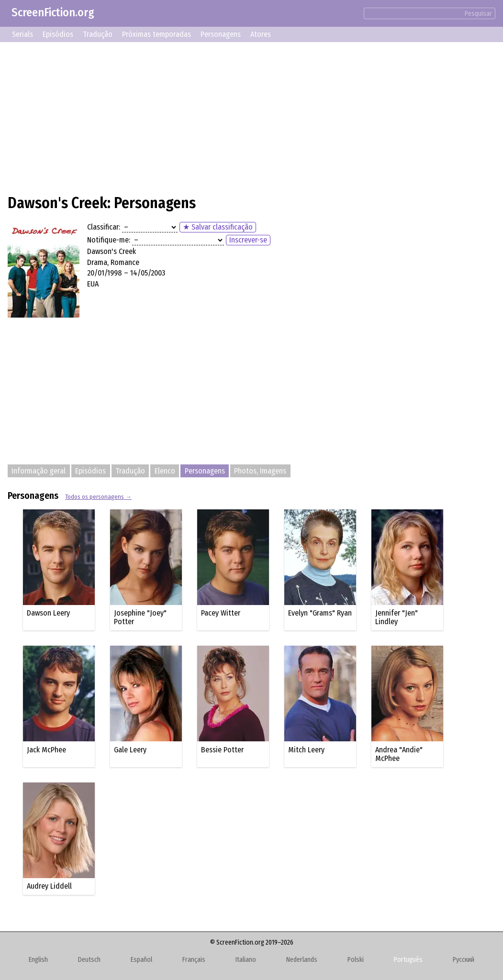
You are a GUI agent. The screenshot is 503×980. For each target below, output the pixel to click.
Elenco (165, 471)
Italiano (246, 960)
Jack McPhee (46, 750)
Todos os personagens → (98, 497)
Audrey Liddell (49, 886)
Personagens (221, 34)
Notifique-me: (109, 240)
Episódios (58, 34)
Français (194, 960)
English (38, 960)
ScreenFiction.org (53, 12)
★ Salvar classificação (218, 227)
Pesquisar (478, 14)
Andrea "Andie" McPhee (399, 754)
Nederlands (302, 960)
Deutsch (89, 960)
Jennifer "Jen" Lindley (397, 617)
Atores (261, 34)
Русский (464, 960)
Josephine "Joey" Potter (140, 617)
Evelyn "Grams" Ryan (320, 613)
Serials (22, 34)
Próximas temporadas (156, 34)
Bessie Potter (222, 750)
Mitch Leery (306, 750)
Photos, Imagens (260, 471)
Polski (356, 960)
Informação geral (39, 471)
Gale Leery (130, 750)
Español (141, 960)
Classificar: (104, 227)
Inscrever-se (248, 240)
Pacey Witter (221, 613)
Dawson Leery (48, 613)
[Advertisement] (251, 117)
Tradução (98, 34)
